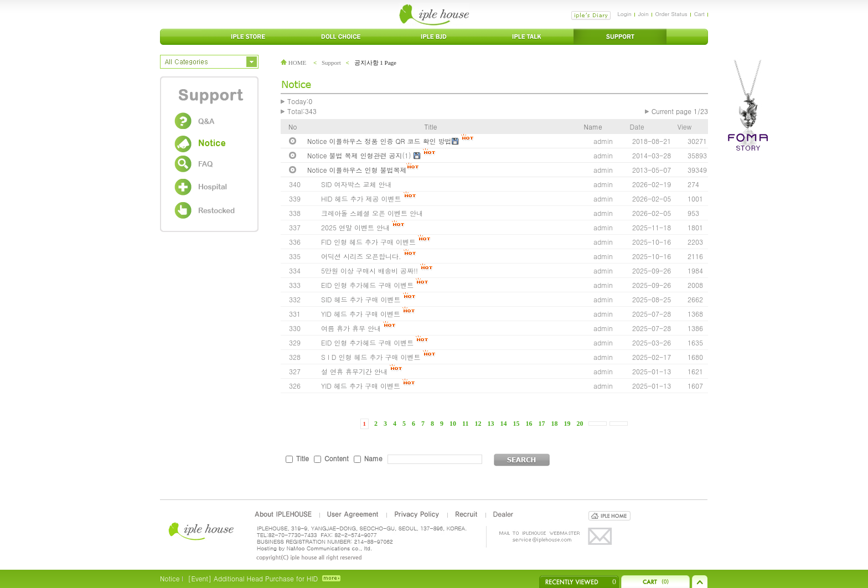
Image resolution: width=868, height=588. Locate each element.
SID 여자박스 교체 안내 (356, 184)
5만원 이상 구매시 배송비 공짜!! (370, 270)
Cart (699, 14)
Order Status (671, 14)
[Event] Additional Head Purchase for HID (253, 578)
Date (637, 127)
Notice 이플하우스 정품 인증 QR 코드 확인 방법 (379, 141)
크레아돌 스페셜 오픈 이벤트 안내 (372, 213)
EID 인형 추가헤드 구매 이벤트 (367, 285)
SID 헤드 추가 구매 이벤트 (361, 299)
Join (644, 14)
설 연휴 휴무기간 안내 (354, 371)
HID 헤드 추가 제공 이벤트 (361, 198)
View (684, 127)
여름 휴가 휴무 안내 (351, 328)
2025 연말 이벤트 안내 (355, 227)
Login (624, 14)
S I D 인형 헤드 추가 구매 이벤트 (371, 357)
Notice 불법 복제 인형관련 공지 (355, 155)
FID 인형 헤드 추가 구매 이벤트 (368, 242)
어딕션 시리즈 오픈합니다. (361, 256)
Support (331, 63)
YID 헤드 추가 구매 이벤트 (361, 314)
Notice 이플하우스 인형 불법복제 (357, 170)
